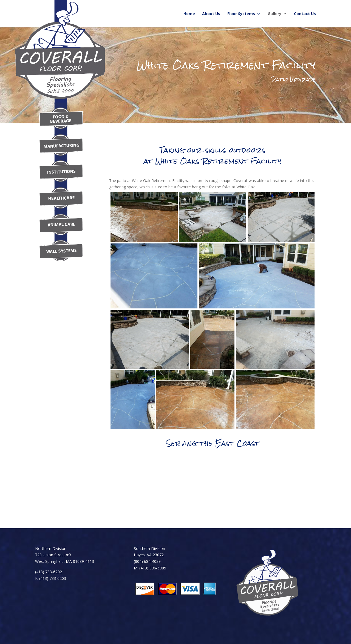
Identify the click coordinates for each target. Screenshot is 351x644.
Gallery (274, 14)
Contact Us (305, 14)
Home (189, 14)
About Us (211, 14)
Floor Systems (241, 14)
